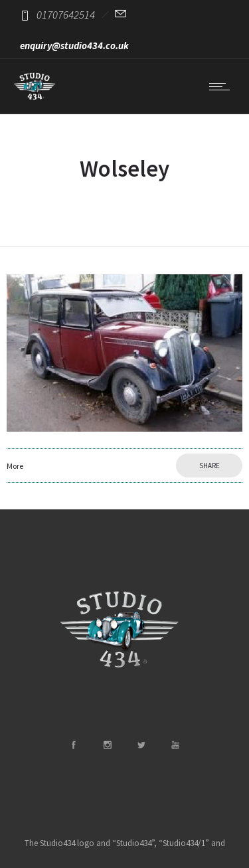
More (15, 466)
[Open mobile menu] (222, 86)
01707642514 (66, 15)
